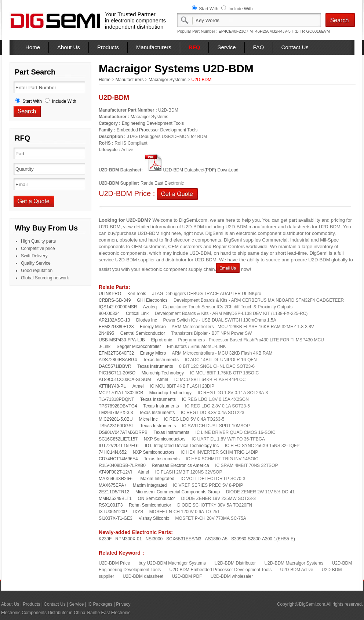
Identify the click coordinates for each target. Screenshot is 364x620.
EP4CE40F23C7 (234, 31)
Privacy (123, 604)
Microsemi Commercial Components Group (178, 492)
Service (226, 47)
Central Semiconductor (143, 333)
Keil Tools (137, 294)
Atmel (163, 380)
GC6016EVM (318, 31)
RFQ (194, 47)
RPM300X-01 (128, 539)
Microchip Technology (163, 373)
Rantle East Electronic (109, 613)
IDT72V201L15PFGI (119, 446)
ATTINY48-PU (113, 386)
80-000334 (109, 313)
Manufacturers (154, 47)
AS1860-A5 (216, 539)
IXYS (138, 512)
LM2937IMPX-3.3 (116, 413)
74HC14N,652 (113, 452)
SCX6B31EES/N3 (184, 539)
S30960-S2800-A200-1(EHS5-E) (263, 539)
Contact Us (295, 47)
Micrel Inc (148, 419)
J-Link (105, 347)
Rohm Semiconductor (150, 505)
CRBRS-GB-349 (115, 300)
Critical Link (137, 313)
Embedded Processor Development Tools (157, 130)
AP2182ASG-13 (114, 320)
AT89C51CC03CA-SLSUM (125, 380)
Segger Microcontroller (139, 347)
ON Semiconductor (156, 498)
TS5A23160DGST (117, 426)
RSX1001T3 (111, 505)
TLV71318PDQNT (116, 399)
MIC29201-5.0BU (116, 419)
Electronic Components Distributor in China (43, 613)
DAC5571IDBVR (115, 366)
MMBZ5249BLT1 (115, 498)
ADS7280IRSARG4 (118, 360)
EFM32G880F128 (116, 327)
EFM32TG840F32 (116, 353)
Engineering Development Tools (153, 123)
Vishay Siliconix (154, 518)
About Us (69, 47)
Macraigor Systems (168, 80)
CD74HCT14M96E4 (118, 459)
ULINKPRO (110, 294)
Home (33, 47)
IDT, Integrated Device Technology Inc (182, 446)
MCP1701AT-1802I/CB (121, 393)
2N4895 (106, 333)
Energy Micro (153, 327)
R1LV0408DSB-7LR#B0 (122, 465)
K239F (105, 539)
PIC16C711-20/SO (117, 373)
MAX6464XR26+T (117, 479)
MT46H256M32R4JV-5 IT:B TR (277, 31)
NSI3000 (154, 539)
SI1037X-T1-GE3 (116, 518)
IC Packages (100, 604)
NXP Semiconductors (165, 439)
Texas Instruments (161, 360)
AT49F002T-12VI (115, 472)
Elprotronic (161, 340)
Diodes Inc (147, 320)
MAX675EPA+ (113, 485)
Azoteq (150, 307)
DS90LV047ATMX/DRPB (123, 432)
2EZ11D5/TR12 (114, 492)
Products (108, 47)
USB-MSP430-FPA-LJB (122, 340)
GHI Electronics (152, 300)
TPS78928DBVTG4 (118, 406)
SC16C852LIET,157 (118, 439)
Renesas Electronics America (181, 465)
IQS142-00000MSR (118, 307)
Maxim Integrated (158, 479)
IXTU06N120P (113, 512)
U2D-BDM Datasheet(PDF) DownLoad (191, 170)
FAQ (259, 47)
